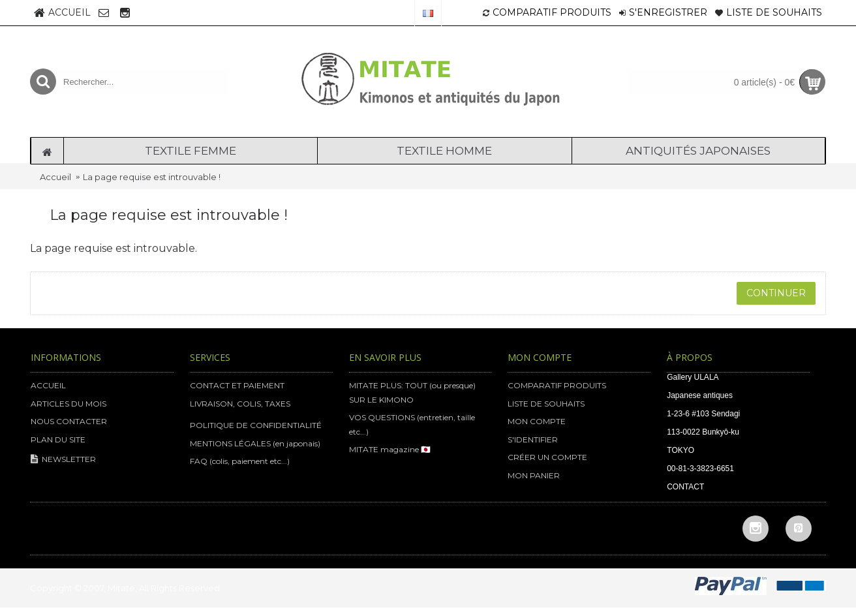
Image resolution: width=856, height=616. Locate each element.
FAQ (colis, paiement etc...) (240, 461)
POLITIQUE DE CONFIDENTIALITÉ (256, 425)
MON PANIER (534, 475)
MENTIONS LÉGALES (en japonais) (255, 443)
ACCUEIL (48, 385)
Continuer (776, 293)
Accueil (55, 177)
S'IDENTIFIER (533, 439)
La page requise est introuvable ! (152, 177)
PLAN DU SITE (58, 439)
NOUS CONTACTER (69, 421)
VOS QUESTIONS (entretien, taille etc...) (412, 424)
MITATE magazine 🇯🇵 (390, 449)
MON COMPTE (537, 421)
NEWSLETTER (63, 460)
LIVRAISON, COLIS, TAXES (240, 404)
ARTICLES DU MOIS (69, 404)
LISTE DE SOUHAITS (546, 404)
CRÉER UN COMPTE (547, 457)
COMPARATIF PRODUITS (557, 385)
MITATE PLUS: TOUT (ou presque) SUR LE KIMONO (412, 393)
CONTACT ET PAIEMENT (237, 385)
